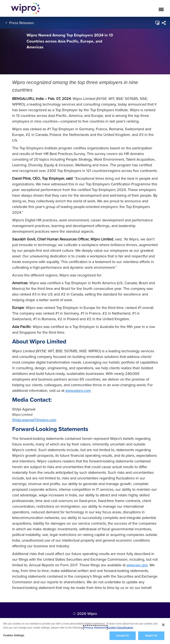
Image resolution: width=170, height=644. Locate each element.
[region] (85, 631)
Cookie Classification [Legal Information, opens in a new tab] (120, 628)
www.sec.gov (137, 565)
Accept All (122, 636)
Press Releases (21, 23)
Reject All (151, 636)
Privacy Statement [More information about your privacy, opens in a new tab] (95, 628)
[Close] (163, 625)
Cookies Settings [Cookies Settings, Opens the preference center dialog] (14, 635)
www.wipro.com (78, 390)
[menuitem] (164, 23)
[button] (157, 23)
